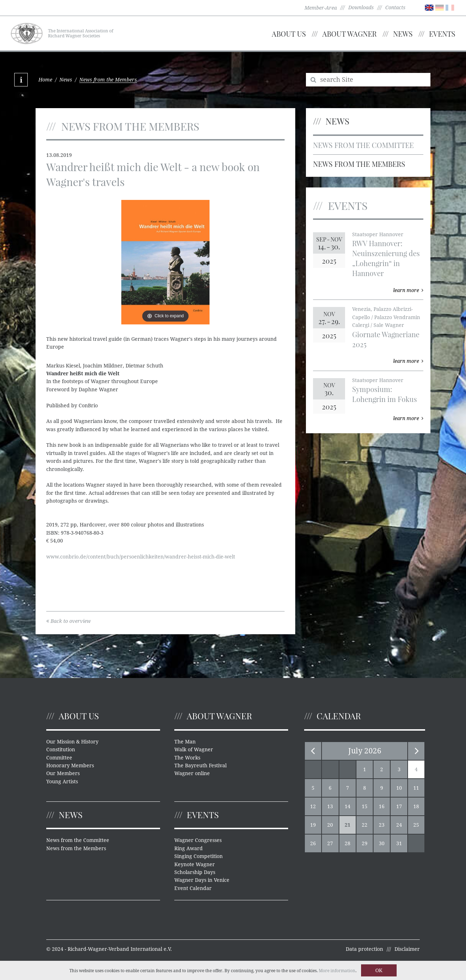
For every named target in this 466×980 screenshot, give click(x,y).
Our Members (63, 773)
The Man (185, 742)
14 (348, 806)
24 (399, 825)
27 (330, 843)
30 (382, 843)
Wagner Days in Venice (202, 880)
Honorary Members (70, 766)
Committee (59, 758)
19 (313, 825)
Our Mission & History (72, 742)
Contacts (395, 7)
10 (399, 788)
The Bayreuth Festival (200, 766)
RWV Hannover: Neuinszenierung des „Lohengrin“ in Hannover (386, 258)
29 (365, 843)
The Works (187, 758)
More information (337, 971)
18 (416, 806)
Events (442, 34)
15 (365, 806)
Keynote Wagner (195, 864)
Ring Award (189, 848)
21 (348, 825)
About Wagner (349, 34)
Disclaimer (407, 949)
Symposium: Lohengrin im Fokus (385, 394)
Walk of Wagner (194, 749)
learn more (408, 290)
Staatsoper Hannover (378, 234)
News (403, 34)
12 (313, 806)
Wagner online (192, 773)
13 (330, 806)
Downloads (361, 7)
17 (399, 806)
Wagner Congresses (198, 840)
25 (416, 825)
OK (379, 970)
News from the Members (359, 164)
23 (382, 825)
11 (416, 788)
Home (45, 80)
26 (313, 843)
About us (289, 34)
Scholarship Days (195, 872)
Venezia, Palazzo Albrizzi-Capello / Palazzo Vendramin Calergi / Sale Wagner (386, 317)
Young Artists (62, 782)
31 (399, 843)
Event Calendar (193, 888)
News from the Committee (363, 145)
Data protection (364, 949)
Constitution (61, 749)
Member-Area (321, 8)
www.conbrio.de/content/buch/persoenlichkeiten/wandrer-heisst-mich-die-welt (141, 557)
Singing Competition (198, 856)
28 (348, 843)
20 (330, 825)
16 (382, 806)
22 (365, 825)
